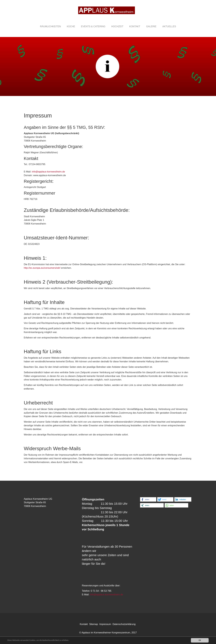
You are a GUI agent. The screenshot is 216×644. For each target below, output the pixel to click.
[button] (148, 500)
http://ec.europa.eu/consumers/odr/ (42, 268)
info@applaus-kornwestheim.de (48, 172)
